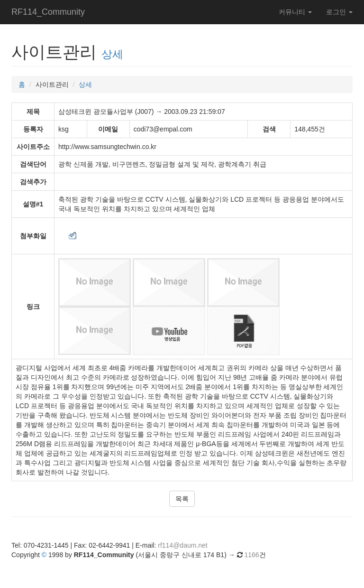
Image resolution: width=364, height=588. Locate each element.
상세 (112, 54)
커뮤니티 (295, 12)
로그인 (339, 12)
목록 (182, 499)
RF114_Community (48, 12)
